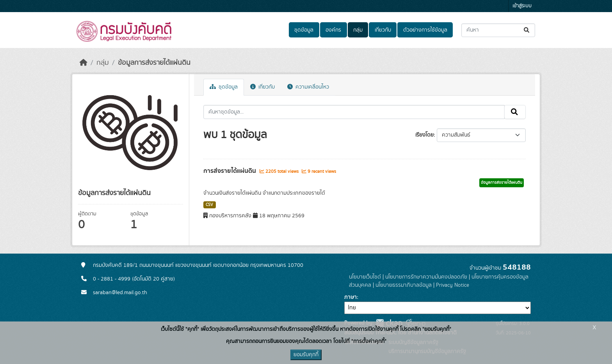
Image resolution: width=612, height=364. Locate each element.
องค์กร (333, 30)
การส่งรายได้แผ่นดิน (230, 171)
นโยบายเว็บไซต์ (365, 277)
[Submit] (527, 30)
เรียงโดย (424, 135)
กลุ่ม (358, 30)
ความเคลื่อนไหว (308, 87)
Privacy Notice (453, 285)
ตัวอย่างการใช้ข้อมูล (425, 30)
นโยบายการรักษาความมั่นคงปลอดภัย (426, 277)
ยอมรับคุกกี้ (306, 355)
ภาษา (350, 297)
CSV (209, 205)
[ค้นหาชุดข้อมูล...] (498, 30)
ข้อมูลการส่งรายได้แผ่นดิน (154, 63)
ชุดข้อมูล (304, 30)
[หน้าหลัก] (84, 63)
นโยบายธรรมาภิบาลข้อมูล (404, 285)
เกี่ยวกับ (383, 30)
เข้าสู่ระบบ (522, 6)
